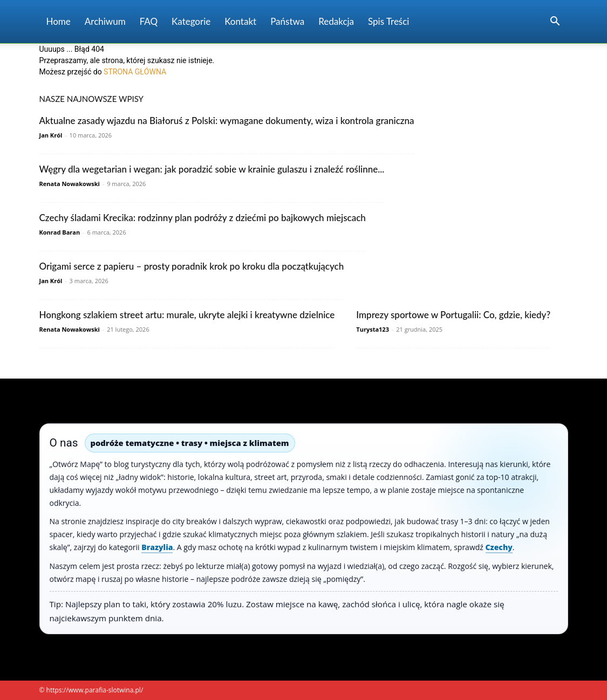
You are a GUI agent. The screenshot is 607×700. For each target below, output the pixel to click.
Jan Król (51, 135)
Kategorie (191, 21)
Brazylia (157, 547)
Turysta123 (373, 329)
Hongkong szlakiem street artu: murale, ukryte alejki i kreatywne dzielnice (187, 315)
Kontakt (240, 21)
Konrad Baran (60, 232)
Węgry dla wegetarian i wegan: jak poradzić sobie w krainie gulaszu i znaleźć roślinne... (212, 169)
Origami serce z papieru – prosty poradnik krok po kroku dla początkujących (192, 266)
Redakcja (336, 21)
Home (59, 21)
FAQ (149, 21)
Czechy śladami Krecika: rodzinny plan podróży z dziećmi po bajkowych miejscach (203, 218)
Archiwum (105, 21)
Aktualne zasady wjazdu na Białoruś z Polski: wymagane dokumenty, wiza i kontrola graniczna (227, 121)
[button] (555, 22)
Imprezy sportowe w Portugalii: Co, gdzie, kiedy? (453, 315)
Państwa (287, 21)
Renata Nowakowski (70, 184)
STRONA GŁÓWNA (135, 72)
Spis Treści (388, 21)
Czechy (499, 547)
